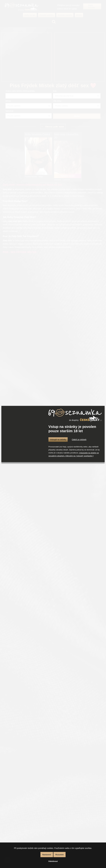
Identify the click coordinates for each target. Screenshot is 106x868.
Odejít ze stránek (79, 440)
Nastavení (47, 855)
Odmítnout (53, 861)
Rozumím (59, 855)
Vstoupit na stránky (58, 440)
